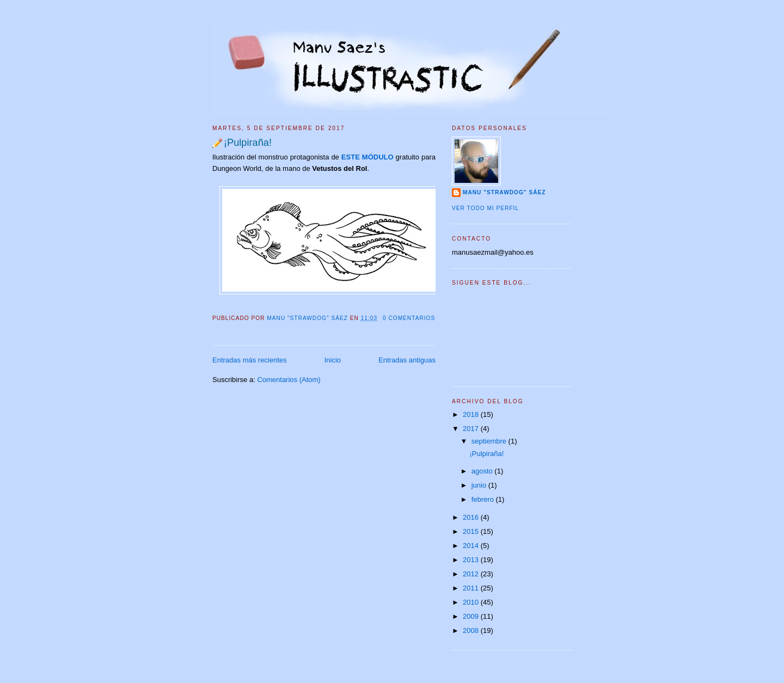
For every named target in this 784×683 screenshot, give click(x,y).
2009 (472, 616)
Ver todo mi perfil (485, 208)
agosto (483, 471)
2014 (472, 546)
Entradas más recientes (250, 360)
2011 (472, 588)
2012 (472, 574)
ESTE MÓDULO (367, 157)
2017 (472, 429)
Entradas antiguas (407, 360)
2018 (472, 414)
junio (480, 485)
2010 (472, 602)
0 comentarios (409, 318)
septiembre (490, 441)
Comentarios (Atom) (289, 380)
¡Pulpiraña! (248, 143)
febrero (484, 499)
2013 (472, 560)
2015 (472, 531)
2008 (472, 630)
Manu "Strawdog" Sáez (308, 318)
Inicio (333, 360)
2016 (472, 517)
